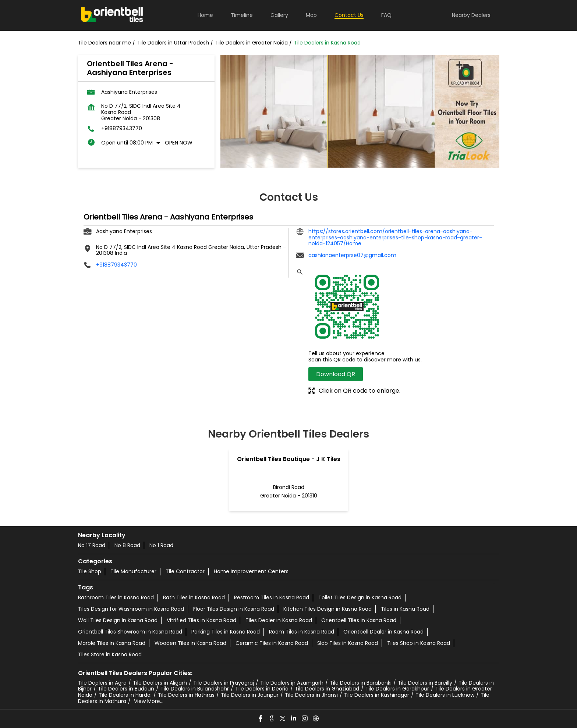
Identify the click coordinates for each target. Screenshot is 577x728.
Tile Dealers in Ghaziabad (327, 689)
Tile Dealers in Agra (102, 683)
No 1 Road (161, 545)
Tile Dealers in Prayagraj (224, 683)
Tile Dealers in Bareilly (425, 683)
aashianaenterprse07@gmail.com (352, 255)
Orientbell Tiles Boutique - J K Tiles (289, 459)
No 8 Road (127, 545)
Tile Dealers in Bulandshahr (195, 689)
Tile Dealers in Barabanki (361, 683)
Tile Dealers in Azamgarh (292, 683)
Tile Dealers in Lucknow (445, 695)
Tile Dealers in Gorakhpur (397, 689)
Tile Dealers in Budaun (126, 689)
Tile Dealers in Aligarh (160, 683)
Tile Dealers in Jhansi (311, 695)
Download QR (336, 374)
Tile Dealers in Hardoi (125, 695)
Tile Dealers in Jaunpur (250, 695)
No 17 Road (92, 545)
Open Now (179, 143)
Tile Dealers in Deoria (262, 689)
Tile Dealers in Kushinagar (377, 695)
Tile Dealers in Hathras (186, 695)
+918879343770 (122, 129)
